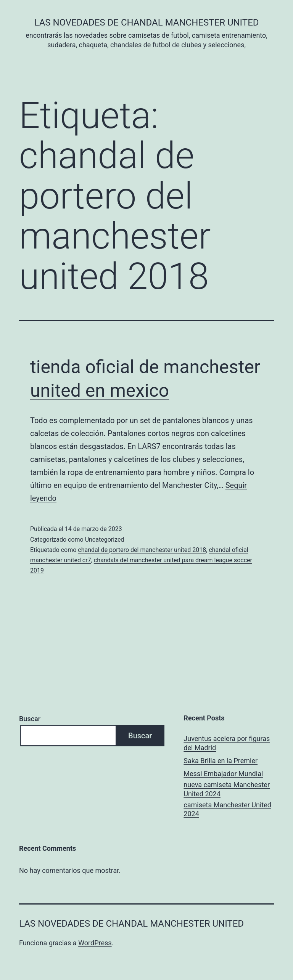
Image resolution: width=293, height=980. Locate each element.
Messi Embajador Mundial (223, 774)
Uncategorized (105, 540)
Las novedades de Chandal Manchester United (146, 22)
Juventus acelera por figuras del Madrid (227, 743)
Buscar (30, 719)
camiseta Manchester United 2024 (227, 809)
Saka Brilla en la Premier (221, 761)
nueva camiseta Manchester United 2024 (227, 789)
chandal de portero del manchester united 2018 (142, 550)
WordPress (95, 943)
